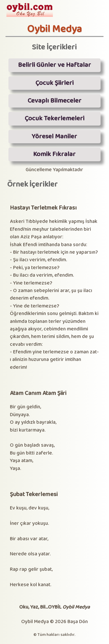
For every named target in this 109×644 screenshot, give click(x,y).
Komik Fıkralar (54, 154)
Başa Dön (78, 622)
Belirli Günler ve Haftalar (54, 65)
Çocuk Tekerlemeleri (54, 119)
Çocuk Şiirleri (54, 83)
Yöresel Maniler (54, 137)
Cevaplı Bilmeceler (54, 101)
